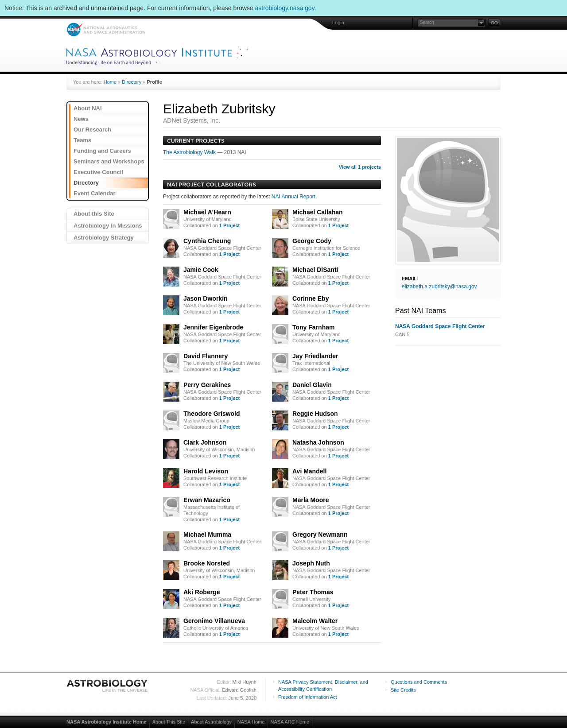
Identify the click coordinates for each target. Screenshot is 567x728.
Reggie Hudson (315, 414)
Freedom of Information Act (308, 697)
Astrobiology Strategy (104, 238)
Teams (82, 140)
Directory (132, 82)
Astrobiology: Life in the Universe (108, 685)
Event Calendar (95, 193)
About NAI (88, 108)
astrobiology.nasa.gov (285, 8)
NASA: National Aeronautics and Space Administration (106, 29)
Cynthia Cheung (207, 241)
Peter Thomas (313, 592)
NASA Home (251, 722)
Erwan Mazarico (207, 500)
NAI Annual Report (293, 197)
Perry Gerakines (207, 385)
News (81, 119)
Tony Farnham (313, 327)
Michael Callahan (318, 212)
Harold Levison (206, 471)
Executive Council (98, 172)
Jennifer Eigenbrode (213, 327)
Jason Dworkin (206, 298)
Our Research (92, 130)
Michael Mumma (207, 534)
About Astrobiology (211, 722)
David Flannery (206, 356)
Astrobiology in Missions (108, 226)
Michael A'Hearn (207, 212)
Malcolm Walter (315, 621)
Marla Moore (311, 500)
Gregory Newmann (320, 534)
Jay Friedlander (315, 356)
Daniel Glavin (312, 385)
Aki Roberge (202, 592)
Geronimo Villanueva (214, 621)
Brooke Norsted (207, 563)
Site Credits (403, 690)
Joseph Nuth (311, 563)
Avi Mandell (309, 471)
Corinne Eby (311, 298)
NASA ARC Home (290, 722)
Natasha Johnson (318, 442)
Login (338, 23)
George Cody (312, 241)
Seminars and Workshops (109, 161)
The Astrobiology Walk (190, 152)
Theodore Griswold (212, 414)
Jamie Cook (201, 270)
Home (110, 82)
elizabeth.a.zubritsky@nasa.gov (439, 287)
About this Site (94, 214)
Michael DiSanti (315, 270)
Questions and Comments (419, 682)
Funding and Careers (102, 151)
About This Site (169, 722)
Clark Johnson (205, 442)
